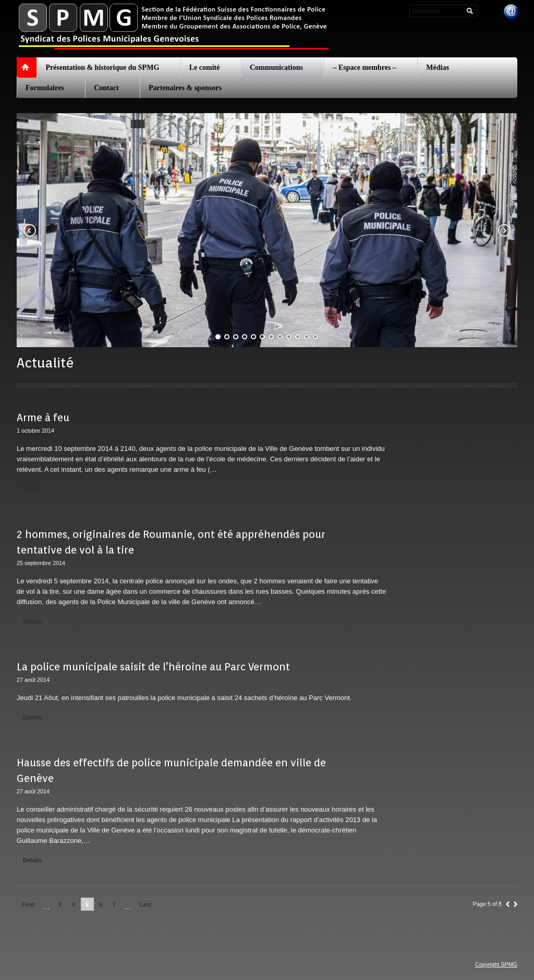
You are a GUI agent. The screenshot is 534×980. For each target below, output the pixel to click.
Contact (106, 88)
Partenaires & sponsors (185, 88)
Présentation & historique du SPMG (103, 68)
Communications (276, 68)
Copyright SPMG (496, 964)
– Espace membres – (364, 68)
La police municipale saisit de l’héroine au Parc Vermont (153, 667)
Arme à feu (43, 418)
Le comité (205, 68)
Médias (438, 68)
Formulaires (45, 88)
